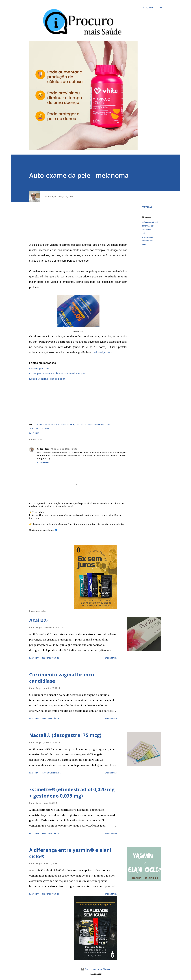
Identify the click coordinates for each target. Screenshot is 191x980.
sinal (144, 244)
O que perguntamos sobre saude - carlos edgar (57, 374)
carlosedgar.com (102, 352)
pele (144, 233)
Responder (43, 463)
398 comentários (50, 718)
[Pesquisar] (148, 7)
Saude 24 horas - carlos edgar (47, 379)
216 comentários (50, 894)
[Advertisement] (78, 224)
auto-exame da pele (150, 222)
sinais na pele (148, 241)
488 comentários (50, 833)
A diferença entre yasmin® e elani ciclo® (70, 853)
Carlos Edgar (43, 449)
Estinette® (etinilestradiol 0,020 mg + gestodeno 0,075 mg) (72, 793)
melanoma (146, 229)
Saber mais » (111, 658)
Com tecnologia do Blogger (96, 969)
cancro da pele (148, 226)
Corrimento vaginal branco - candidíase (63, 678)
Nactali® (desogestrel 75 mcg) (65, 735)
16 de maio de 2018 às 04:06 (64, 449)
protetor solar (148, 237)
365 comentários (50, 658)
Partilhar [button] (147, 207)
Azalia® (38, 620)
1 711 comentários (51, 773)
